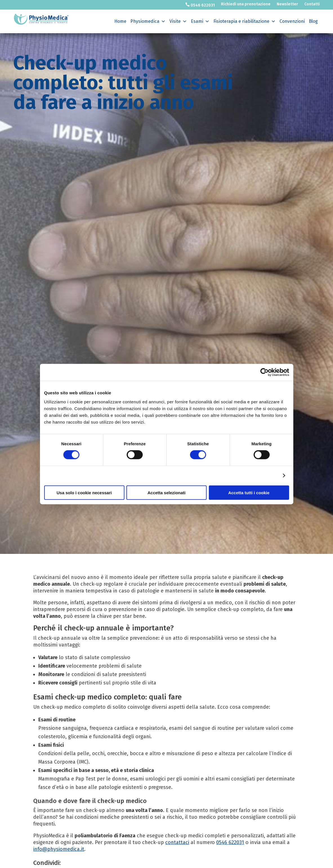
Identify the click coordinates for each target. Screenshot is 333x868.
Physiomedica (148, 21)
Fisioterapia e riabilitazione (244, 21)
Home (120, 21)
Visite (178, 21)
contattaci (177, 842)
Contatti (312, 4)
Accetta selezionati (166, 492)
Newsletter (287, 4)
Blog (313, 21)
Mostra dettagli (262, 476)
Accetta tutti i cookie (249, 492)
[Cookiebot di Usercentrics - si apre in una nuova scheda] (264, 372)
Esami (200, 21)
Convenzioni (292, 21)
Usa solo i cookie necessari (84, 492)
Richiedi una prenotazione (246, 4)
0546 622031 (200, 5)
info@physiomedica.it (59, 849)
